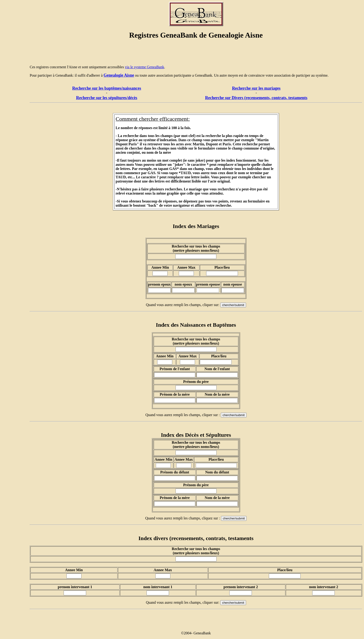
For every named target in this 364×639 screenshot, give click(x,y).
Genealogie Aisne (119, 75)
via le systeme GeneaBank (145, 67)
